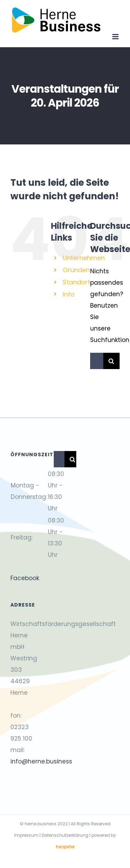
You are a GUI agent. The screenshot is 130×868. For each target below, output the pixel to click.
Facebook (25, 578)
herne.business (41, 824)
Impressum (26, 835)
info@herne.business (41, 761)
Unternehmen (84, 258)
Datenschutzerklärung (65, 835)
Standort (76, 282)
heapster (65, 847)
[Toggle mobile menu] (116, 37)
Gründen (76, 270)
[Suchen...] (97, 361)
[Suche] (111, 361)
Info (69, 294)
